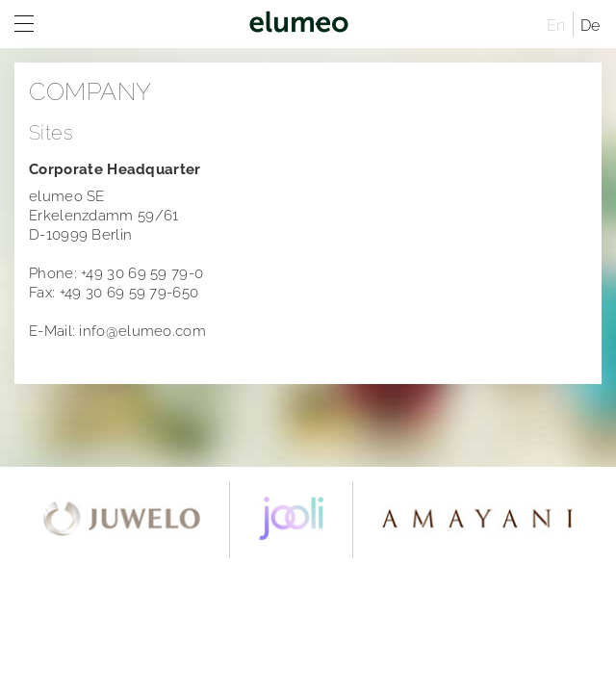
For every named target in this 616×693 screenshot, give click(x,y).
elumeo (298, 24)
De (590, 26)
